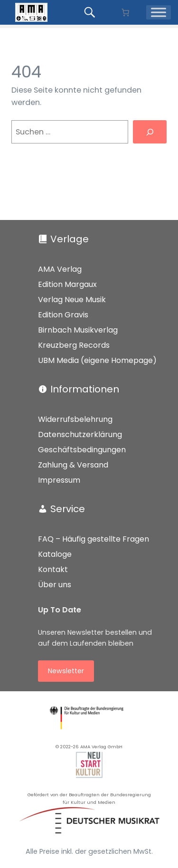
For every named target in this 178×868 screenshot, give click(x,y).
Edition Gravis (63, 315)
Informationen (85, 389)
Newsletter (66, 671)
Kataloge (55, 554)
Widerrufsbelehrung (75, 419)
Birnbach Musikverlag (78, 330)
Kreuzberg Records (74, 345)
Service (68, 509)
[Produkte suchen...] (91, 12)
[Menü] (159, 13)
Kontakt (53, 569)
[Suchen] (150, 132)
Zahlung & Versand (73, 465)
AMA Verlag (60, 269)
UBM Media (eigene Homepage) (97, 360)
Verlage (70, 239)
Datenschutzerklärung (80, 434)
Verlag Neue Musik (72, 300)
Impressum (59, 480)
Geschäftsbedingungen (82, 450)
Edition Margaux (67, 284)
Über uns (55, 585)
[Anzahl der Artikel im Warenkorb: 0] (125, 12)
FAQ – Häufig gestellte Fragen (94, 539)
